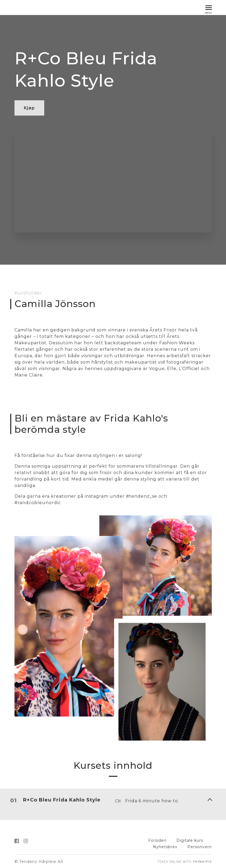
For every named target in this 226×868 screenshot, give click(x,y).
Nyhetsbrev (165, 846)
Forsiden (157, 840)
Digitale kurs (190, 840)
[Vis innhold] (210, 799)
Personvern (200, 846)
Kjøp (29, 108)
